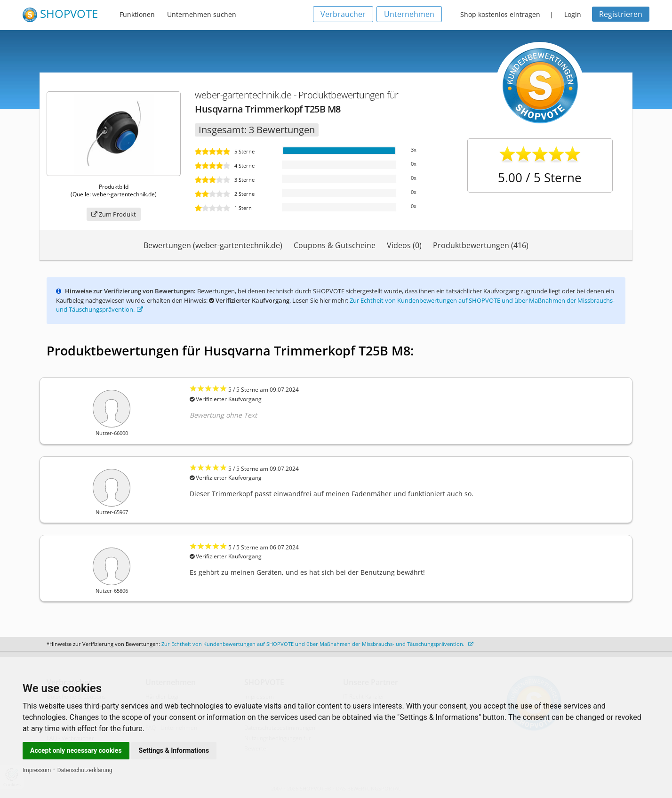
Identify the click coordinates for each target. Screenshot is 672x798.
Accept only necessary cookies (76, 750)
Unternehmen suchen (202, 14)
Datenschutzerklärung (85, 770)
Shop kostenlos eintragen (500, 14)
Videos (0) (404, 245)
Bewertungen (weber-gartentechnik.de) (213, 245)
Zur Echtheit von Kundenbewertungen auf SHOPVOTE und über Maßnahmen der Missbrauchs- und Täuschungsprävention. (317, 644)
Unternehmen (409, 14)
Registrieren (621, 14)
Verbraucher (343, 14)
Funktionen (137, 14)
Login (573, 14)
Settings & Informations (174, 750)
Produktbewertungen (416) (481, 245)
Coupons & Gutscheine (335, 245)
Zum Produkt (114, 214)
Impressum (37, 770)
